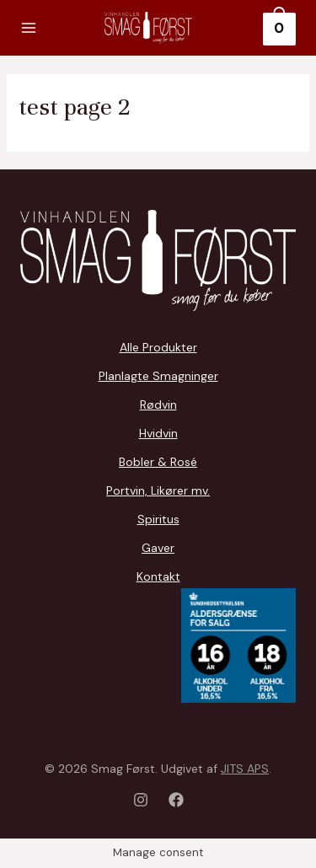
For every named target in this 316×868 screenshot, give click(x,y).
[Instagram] (141, 800)
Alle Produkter (158, 347)
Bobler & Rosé (158, 462)
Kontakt (158, 576)
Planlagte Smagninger (158, 376)
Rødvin (158, 405)
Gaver (158, 548)
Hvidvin (158, 433)
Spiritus (158, 519)
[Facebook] (176, 800)
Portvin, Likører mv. (158, 490)
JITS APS (245, 769)
